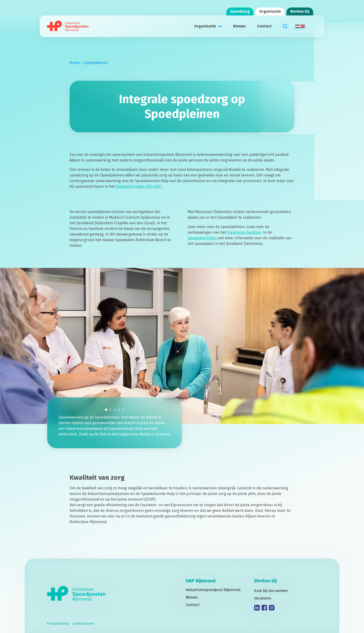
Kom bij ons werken (271, 591)
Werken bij (300, 11)
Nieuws (239, 26)
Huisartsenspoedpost (213, 590)
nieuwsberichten (203, 245)
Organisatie (270, 11)
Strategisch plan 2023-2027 (139, 190)
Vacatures (263, 598)
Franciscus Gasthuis (244, 239)
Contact (264, 26)
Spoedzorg (240, 11)
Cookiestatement (83, 624)
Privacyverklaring (58, 624)
